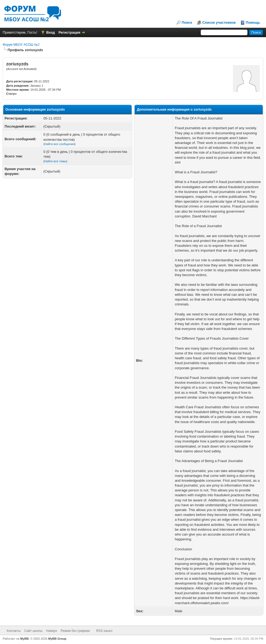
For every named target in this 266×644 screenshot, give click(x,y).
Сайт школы (33, 631)
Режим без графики (75, 631)
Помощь (253, 22)
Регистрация (69, 32)
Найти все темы (55, 161)
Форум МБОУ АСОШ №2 (21, 45)
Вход (51, 32)
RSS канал (104, 631)
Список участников (219, 22)
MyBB (24, 639)
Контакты (14, 631)
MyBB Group (57, 639)
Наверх (52, 631)
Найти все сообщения (59, 144)
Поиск (187, 22)
